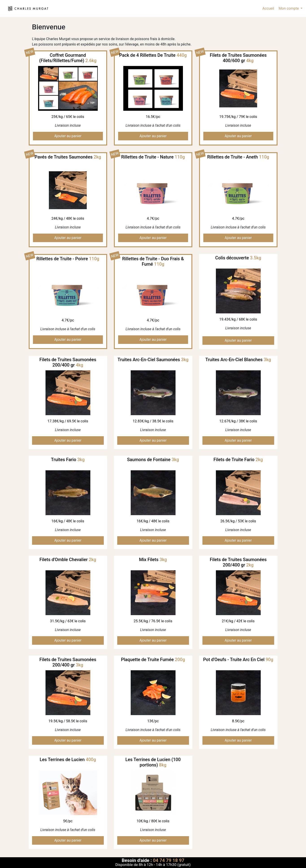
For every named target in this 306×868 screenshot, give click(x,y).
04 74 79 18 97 (169, 860)
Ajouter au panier (68, 136)
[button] (290, 8)
